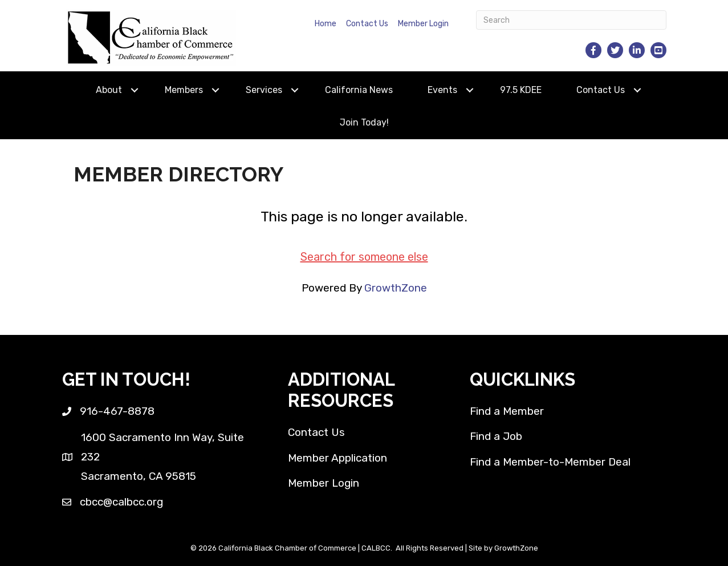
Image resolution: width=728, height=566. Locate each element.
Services (264, 90)
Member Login (423, 24)
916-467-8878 (117, 411)
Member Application (337, 458)
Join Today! (364, 122)
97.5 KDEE (521, 90)
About (109, 90)
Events (442, 90)
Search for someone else (364, 257)
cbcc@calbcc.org (121, 502)
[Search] (571, 20)
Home (326, 24)
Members (184, 90)
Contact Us (367, 24)
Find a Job (496, 436)
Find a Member (507, 411)
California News (359, 90)
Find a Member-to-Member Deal (550, 462)
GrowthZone (396, 288)
